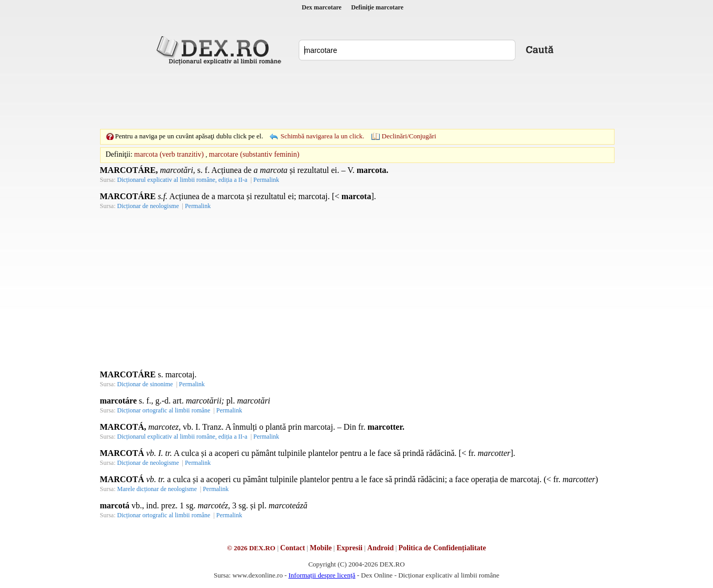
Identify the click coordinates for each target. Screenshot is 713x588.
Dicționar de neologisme (148, 206)
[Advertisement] (357, 97)
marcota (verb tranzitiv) (169, 154)
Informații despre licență (322, 575)
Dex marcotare (322, 7)
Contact (293, 548)
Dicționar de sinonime (145, 384)
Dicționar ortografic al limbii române (164, 410)
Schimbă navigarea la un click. (322, 136)
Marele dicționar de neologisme (157, 489)
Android (380, 548)
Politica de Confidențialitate (442, 548)
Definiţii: (119, 154)
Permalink (266, 180)
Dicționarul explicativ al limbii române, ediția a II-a (183, 180)
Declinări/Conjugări (409, 136)
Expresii (349, 548)
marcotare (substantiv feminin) (254, 154)
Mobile (321, 548)
